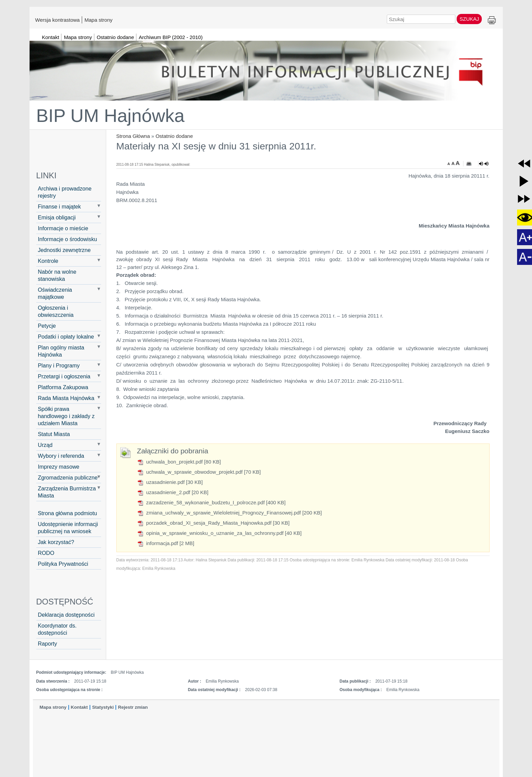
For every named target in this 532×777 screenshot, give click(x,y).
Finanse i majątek (60, 206)
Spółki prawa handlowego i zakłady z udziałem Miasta (66, 416)
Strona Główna (133, 136)
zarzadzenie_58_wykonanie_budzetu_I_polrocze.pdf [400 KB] (211, 502)
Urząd (45, 445)
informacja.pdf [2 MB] (166, 543)
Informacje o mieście (63, 228)
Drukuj (492, 21)
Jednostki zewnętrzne (64, 250)
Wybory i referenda (61, 456)
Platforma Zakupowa (63, 387)
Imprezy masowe (59, 467)
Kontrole (48, 261)
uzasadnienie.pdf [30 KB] (170, 482)
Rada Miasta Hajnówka (66, 398)
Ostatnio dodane (174, 136)
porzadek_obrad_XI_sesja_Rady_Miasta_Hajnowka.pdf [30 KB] (213, 523)
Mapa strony (99, 20)
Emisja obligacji (57, 217)
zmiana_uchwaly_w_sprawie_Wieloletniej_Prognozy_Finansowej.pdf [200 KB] (230, 513)
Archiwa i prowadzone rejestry (65, 192)
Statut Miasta (54, 434)
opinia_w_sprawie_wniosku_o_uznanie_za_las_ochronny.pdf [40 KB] (220, 533)
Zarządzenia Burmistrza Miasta (67, 492)
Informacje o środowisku (68, 239)
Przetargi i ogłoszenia (64, 376)
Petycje (47, 326)
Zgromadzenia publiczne (68, 477)
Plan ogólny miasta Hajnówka (61, 351)
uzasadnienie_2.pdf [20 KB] (173, 492)
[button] (524, 164)
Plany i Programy (59, 365)
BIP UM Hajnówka (110, 115)
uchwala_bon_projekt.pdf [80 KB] (179, 462)
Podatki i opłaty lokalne (66, 337)
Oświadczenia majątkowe (55, 293)
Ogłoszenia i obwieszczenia (56, 311)
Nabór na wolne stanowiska (57, 275)
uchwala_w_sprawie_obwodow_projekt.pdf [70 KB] (199, 472)
